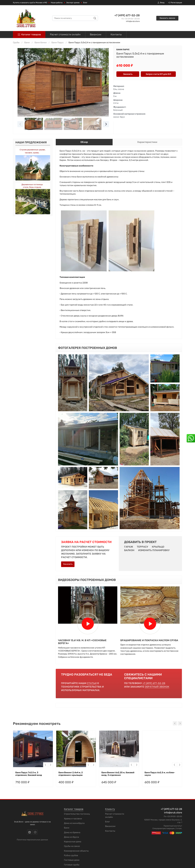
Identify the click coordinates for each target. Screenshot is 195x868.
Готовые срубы (72, 865)
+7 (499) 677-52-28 (127, 15)
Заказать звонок (167, 18)
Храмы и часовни (73, 819)
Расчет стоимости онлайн (65, 34)
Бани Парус (123, 50)
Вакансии (96, 34)
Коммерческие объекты (76, 851)
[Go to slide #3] (73, 124)
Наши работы (57, 3)
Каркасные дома (73, 842)
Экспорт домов (73, 3)
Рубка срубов (71, 855)
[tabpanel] (119, 243)
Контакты (116, 34)
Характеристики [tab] (147, 142)
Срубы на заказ (72, 846)
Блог (85, 3)
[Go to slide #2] (53, 124)
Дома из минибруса (74, 823)
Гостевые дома (72, 860)
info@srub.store (133, 21)
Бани (67, 828)
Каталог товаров (29, 35)
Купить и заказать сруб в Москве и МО (30, 3)
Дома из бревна (72, 832)
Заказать (68, 564)
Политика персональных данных (32, 840)
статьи (92, 683)
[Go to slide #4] (92, 124)
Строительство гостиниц (77, 814)
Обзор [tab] (84, 142)
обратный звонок (157, 687)
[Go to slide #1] (34, 124)
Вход (161, 3)
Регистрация (175, 3)
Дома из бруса (71, 837)
